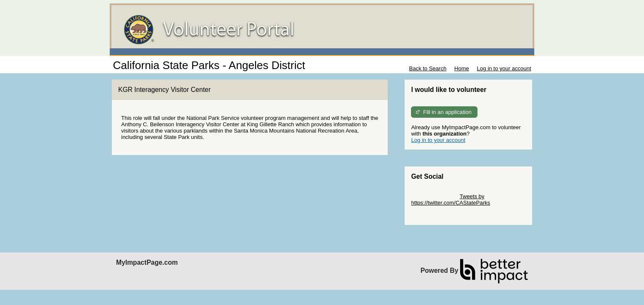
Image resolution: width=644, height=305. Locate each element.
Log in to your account (504, 68)
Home (462, 68)
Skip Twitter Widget (434, 196)
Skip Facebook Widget (439, 215)
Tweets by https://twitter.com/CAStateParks (450, 200)
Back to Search (427, 68)
